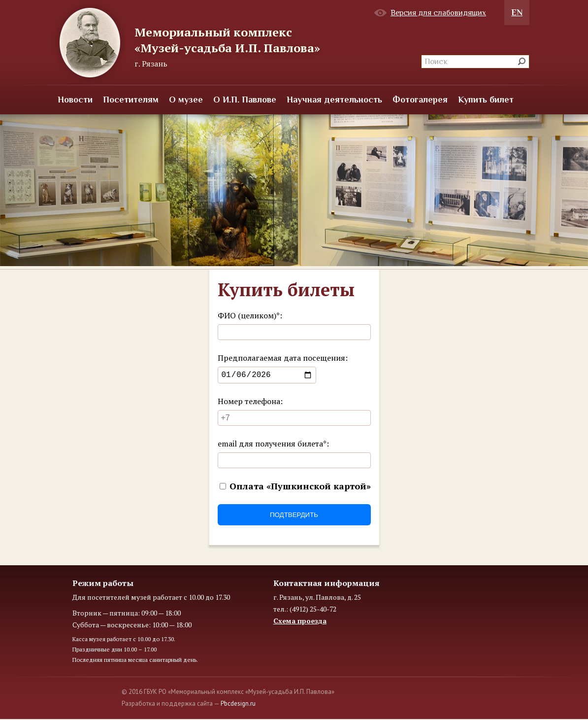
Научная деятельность (334, 100)
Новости (75, 100)
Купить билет (486, 100)
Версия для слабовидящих (438, 13)
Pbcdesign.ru (238, 705)
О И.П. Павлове (245, 100)
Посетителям (131, 100)
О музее (186, 100)
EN (517, 12)
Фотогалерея (420, 100)
